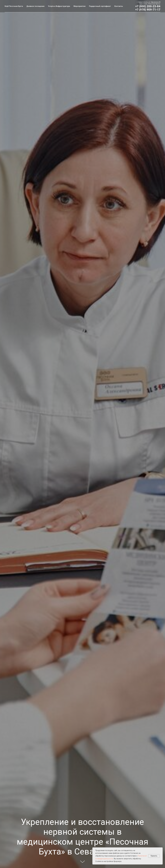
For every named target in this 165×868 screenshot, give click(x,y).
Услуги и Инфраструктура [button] (59, 6)
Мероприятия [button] (80, 6)
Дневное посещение (35, 6)
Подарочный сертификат (100, 6)
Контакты (119, 6)
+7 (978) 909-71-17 (148, 10)
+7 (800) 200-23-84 (148, 6)
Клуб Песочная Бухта (14, 6)
